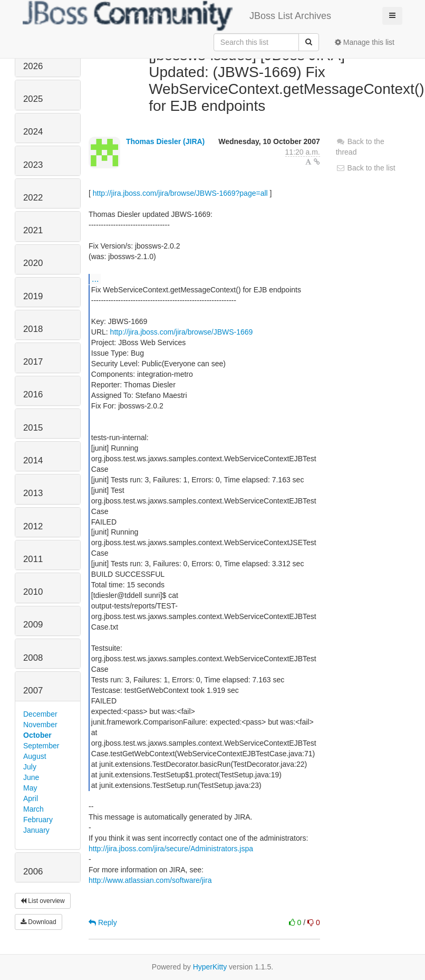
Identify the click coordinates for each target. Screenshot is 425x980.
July (30, 767)
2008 (33, 658)
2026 (33, 66)
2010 (33, 592)
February (38, 820)
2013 (33, 493)
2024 (33, 132)
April (31, 798)
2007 (33, 691)
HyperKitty (210, 967)
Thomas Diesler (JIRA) (165, 141)
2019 (33, 296)
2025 (33, 99)
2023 (33, 165)
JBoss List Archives (177, 16)
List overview (43, 901)
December (40, 714)
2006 (33, 872)
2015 (33, 428)
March (33, 809)
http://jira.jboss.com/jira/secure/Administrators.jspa (171, 849)
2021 (33, 230)
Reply (103, 922)
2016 (33, 394)
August (35, 756)
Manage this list (365, 42)
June (31, 777)
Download (38, 922)
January (36, 830)
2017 (33, 362)
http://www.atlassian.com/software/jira (150, 880)
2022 (33, 198)
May (30, 788)
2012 (33, 526)
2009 (33, 625)
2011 (33, 559)
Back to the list (366, 168)
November (40, 725)
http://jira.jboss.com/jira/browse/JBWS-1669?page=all (180, 193)
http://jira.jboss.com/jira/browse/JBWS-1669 (182, 332)
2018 (33, 329)
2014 (33, 460)
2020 (33, 263)
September (41, 746)
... (95, 279)
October (37, 735)
